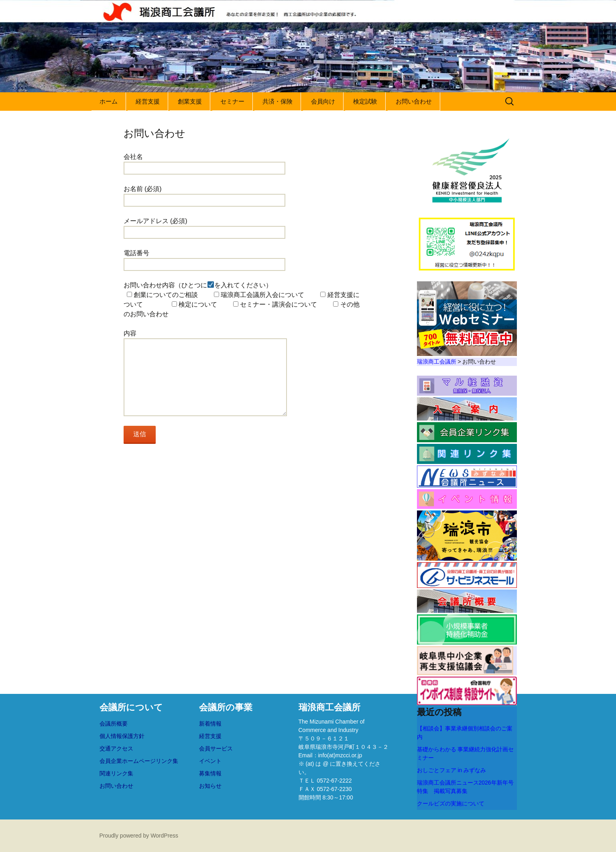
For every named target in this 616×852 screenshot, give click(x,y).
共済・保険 (278, 101)
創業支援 (190, 101)
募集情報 (210, 773)
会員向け (323, 101)
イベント (210, 761)
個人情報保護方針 (122, 736)
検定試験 (365, 101)
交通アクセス (116, 748)
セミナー (232, 101)
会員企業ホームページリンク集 (139, 761)
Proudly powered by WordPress (139, 836)
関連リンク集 (116, 773)
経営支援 (148, 101)
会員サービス (216, 748)
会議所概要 (114, 724)
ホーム (109, 101)
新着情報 (210, 724)
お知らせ (210, 786)
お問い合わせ (414, 101)
